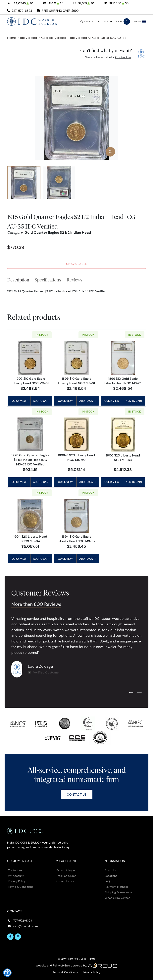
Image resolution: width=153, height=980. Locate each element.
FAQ (107, 881)
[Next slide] (139, 693)
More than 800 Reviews (36, 604)
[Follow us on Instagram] (18, 937)
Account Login (66, 870)
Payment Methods (117, 887)
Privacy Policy (17, 881)
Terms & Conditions (21, 887)
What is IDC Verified (118, 898)
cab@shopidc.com (26, 926)
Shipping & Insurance (118, 892)
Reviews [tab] (74, 280)
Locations (111, 876)
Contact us (123, 57)
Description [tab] (18, 280)
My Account (16, 876)
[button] (7, 973)
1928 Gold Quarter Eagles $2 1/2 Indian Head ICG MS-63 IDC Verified (30, 460)
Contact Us (77, 794)
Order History (65, 881)
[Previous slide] (131, 693)
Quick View (19, 401)
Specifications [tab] (48, 280)
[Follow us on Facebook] (10, 937)
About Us (111, 870)
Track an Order (66, 876)
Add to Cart (41, 401)
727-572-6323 (22, 11)
